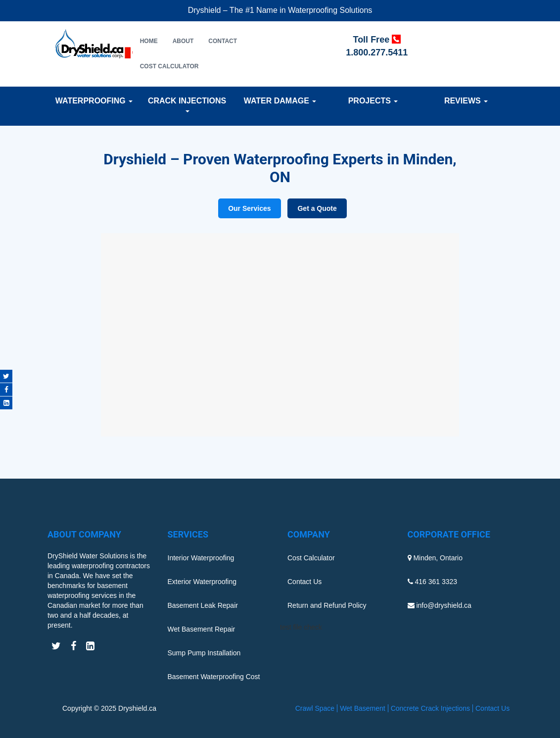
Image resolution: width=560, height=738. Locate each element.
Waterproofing (94, 101)
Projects (373, 101)
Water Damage (280, 101)
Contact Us (304, 582)
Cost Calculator (169, 66)
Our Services (249, 208)
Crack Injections (187, 104)
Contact (223, 41)
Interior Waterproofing (201, 558)
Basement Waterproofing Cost (214, 677)
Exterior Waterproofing (202, 582)
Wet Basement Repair (202, 629)
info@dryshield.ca (444, 605)
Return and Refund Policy (327, 605)
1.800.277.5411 (377, 52)
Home (149, 41)
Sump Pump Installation (204, 653)
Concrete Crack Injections (430, 708)
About (183, 41)
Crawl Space (315, 708)
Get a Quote (317, 208)
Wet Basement (363, 708)
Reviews (466, 101)
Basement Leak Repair (203, 605)
